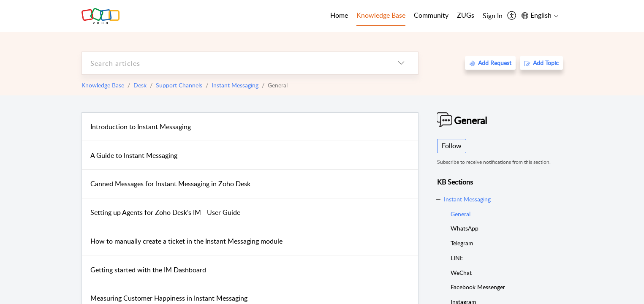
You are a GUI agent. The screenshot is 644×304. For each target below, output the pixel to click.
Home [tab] (339, 15)
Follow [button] (452, 146)
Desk (140, 85)
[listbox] (401, 63)
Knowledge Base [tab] (381, 15)
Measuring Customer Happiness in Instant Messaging (169, 298)
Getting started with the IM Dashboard (148, 270)
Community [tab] (431, 15)
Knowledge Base (103, 85)
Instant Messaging (235, 85)
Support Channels (179, 85)
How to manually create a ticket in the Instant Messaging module (186, 241)
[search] (233, 63)
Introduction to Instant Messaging (141, 127)
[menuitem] (493, 16)
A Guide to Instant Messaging (134, 155)
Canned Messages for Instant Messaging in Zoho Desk (170, 184)
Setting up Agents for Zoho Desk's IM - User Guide (165, 212)
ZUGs (466, 15)
